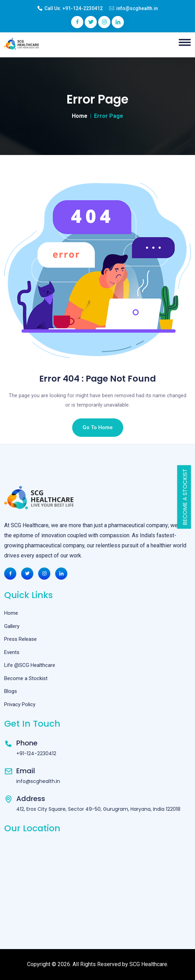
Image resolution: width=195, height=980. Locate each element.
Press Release (20, 639)
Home (80, 116)
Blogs (11, 691)
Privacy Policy (20, 704)
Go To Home (98, 427)
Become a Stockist (185, 497)
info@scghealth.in (137, 8)
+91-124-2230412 (83, 8)
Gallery (12, 626)
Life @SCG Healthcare (30, 665)
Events (12, 652)
